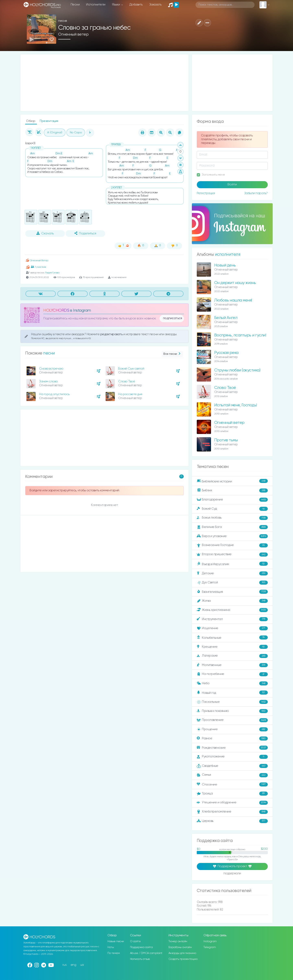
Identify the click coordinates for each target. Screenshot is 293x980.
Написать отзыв (140, 959)
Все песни (172, 354)
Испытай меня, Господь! (236, 405)
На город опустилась (54, 394)
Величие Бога (232, 527)
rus (65, 965)
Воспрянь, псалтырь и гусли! (240, 335)
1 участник (39, 267)
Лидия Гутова (52, 273)
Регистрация (206, 193)
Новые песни (116, 941)
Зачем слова (48, 381)
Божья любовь (232, 518)
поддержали (232, 874)
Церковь (232, 821)
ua (82, 965)
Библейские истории (232, 481)
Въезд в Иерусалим (232, 564)
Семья (232, 775)
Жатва (232, 601)
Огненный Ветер (37, 260)
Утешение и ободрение (232, 803)
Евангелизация (232, 592)
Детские (232, 573)
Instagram (210, 941)
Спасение (232, 784)
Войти (232, 185)
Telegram (210, 947)
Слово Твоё (127, 381)
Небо (232, 683)
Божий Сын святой (131, 369)
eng (73, 965)
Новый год (232, 693)
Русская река (226, 353)
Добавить (136, 5)
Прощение (232, 729)
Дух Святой (232, 583)
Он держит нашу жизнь (235, 283)
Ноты (111, 947)
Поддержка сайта (141, 947)
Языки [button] (116, 5)
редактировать (112, 334)
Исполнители (96, 5)
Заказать (155, 5)
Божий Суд (232, 509)
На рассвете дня (130, 394)
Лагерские (232, 656)
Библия (232, 491)
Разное (232, 739)
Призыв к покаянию (232, 711)
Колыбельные (232, 638)
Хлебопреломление (232, 812)
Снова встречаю (51, 369)
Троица (232, 794)
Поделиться (85, 233)
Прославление (232, 720)
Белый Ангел (226, 318)
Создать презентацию (183, 959)
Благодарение (232, 500)
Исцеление (232, 628)
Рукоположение (232, 757)
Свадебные (232, 766)
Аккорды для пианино (182, 953)
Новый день (225, 265)
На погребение (232, 674)
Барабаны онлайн (180, 947)
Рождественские (232, 748)
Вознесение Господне (232, 545)
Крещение (232, 647)
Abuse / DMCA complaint (146, 953)
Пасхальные (232, 702)
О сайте (135, 941)
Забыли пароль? (256, 193)
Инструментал (232, 619)
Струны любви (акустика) (237, 370)
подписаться (173, 318)
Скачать (45, 233)
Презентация (49, 121)
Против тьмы (226, 440)
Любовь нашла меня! (233, 300)
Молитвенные (232, 665)
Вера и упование (232, 536)
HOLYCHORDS (56, 311)
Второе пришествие (232, 555)
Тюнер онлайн (178, 941)
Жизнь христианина (232, 610)
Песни (75, 5)
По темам (114, 953)
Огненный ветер (73, 34)
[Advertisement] (104, 83)
